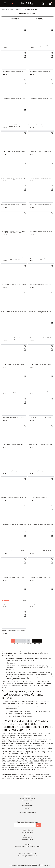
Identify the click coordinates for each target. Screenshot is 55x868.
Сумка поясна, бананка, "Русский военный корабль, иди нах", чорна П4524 (14, 232)
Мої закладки (27, 837)
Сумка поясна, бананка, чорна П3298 (14, 471)
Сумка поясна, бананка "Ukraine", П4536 (41, 205)
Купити (22, 48)
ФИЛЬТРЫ (40, 19)
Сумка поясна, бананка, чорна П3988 (41, 418)
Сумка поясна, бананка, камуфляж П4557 (14, 72)
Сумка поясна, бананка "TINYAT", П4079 (41, 364)
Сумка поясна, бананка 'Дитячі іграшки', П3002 (41, 524)
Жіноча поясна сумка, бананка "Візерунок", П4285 (14, 339)
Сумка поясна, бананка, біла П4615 (14, 45)
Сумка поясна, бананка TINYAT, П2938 (14, 577)
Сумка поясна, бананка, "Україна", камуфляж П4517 (14, 285)
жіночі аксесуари (36, 701)
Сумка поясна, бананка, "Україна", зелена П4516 (41, 259)
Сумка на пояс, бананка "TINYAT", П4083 (41, 338)
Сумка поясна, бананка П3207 (41, 498)
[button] (50, 4)
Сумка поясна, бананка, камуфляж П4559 (14, 98)
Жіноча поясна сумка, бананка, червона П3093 (14, 524)
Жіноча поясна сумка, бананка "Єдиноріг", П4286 (41, 312)
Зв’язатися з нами (27, 806)
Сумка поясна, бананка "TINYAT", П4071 (14, 418)
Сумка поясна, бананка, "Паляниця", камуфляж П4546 (41, 126)
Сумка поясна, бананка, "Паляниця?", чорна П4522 (41, 232)
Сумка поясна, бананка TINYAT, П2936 (14, 604)
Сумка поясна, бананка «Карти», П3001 (14, 551)
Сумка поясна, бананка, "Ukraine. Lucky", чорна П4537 (14, 205)
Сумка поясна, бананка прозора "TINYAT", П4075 (14, 392)
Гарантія (28, 803)
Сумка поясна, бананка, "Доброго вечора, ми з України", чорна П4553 (14, 126)
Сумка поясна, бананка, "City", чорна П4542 (14, 152)
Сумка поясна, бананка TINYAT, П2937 (41, 577)
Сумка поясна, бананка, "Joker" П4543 (41, 152)
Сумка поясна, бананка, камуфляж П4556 (41, 98)
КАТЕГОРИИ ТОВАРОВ (28, 14)
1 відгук (24, 600)
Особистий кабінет (28, 833)
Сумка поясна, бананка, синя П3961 (14, 444)
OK (38, 825)
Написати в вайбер (29, 850)
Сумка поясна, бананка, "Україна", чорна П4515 (14, 311)
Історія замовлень (28, 835)
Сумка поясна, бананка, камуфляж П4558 (41, 72)
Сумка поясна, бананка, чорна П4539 (41, 178)
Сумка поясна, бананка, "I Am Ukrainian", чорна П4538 (14, 179)
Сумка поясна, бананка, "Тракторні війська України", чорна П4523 (14, 259)
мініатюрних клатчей (34, 683)
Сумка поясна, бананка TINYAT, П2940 (41, 551)
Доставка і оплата (27, 801)
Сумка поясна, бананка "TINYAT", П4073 (41, 391)
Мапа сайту (27, 808)
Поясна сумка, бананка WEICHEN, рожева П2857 (41, 605)
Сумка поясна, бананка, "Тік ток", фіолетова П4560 (41, 46)
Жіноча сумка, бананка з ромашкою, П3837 (41, 444)
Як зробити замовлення (28, 798)
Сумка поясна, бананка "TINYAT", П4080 (14, 364)
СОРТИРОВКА (15, 19)
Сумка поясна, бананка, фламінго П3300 (41, 471)
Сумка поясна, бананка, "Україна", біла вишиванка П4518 (41, 285)
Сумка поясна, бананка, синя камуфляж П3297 (14, 498)
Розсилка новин (27, 840)
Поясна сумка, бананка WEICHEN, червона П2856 (14, 631)
